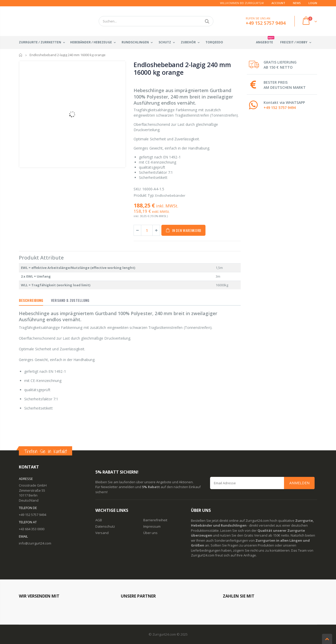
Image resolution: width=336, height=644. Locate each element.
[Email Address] (262, 483)
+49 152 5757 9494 (280, 108)
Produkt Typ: (144, 195)
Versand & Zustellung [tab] (70, 300)
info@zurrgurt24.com (35, 543)
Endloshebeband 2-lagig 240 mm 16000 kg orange (182, 68)
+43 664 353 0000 (32, 529)
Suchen (207, 21)
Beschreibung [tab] (31, 300)
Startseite (21, 55)
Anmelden (299, 483)
